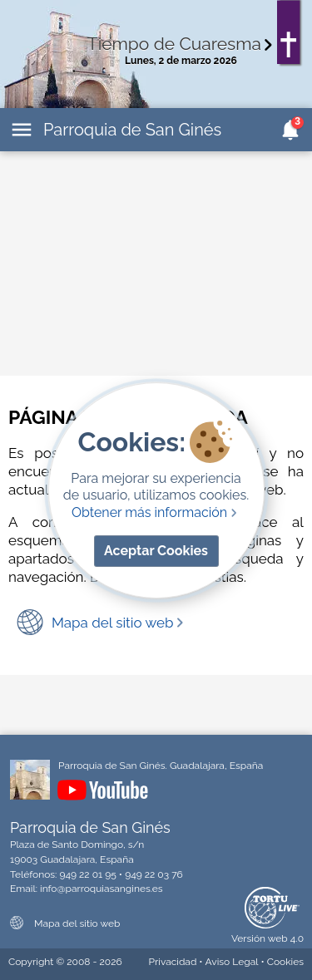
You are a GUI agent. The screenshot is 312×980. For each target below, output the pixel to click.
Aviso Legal (232, 962)
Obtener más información (156, 512)
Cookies (285, 962)
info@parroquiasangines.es (102, 889)
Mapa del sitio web (119, 623)
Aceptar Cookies (156, 551)
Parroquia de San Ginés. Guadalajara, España (161, 766)
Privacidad (173, 962)
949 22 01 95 (87, 874)
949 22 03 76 (154, 874)
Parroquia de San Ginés (132, 130)
